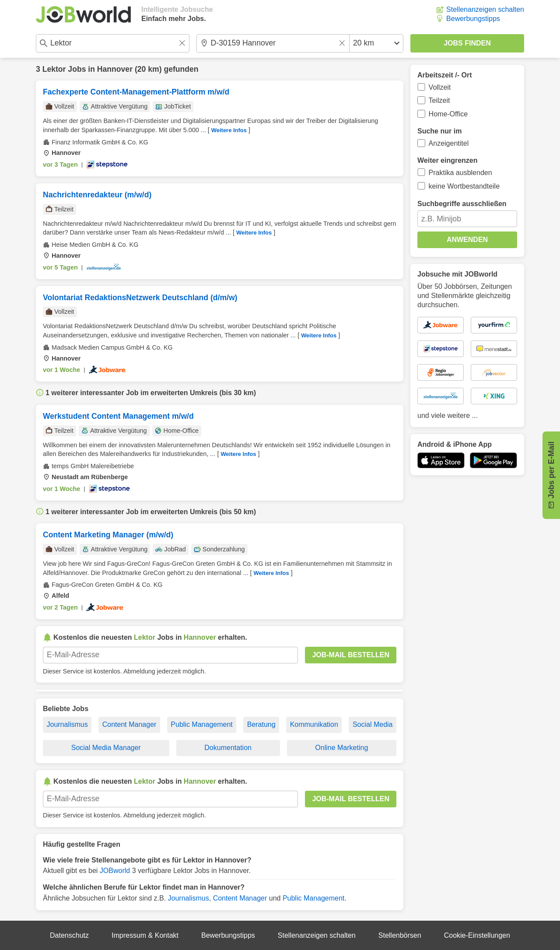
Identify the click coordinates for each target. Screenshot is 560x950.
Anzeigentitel (449, 143)
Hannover (115, 69)
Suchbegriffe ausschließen (462, 204)
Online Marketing (341, 748)
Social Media (373, 724)
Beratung (261, 724)
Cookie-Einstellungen (477, 935)
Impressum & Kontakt (145, 935)
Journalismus (67, 724)
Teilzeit (439, 100)
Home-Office (448, 114)
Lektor (54, 69)
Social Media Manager (106, 748)
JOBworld (115, 871)
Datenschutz (69, 935)
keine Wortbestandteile (464, 186)
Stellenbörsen (400, 935)
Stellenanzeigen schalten (485, 9)
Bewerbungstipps (473, 19)
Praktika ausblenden (460, 173)
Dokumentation (228, 748)
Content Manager (129, 724)
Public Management (201, 724)
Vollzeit (440, 87)
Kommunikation (314, 724)
